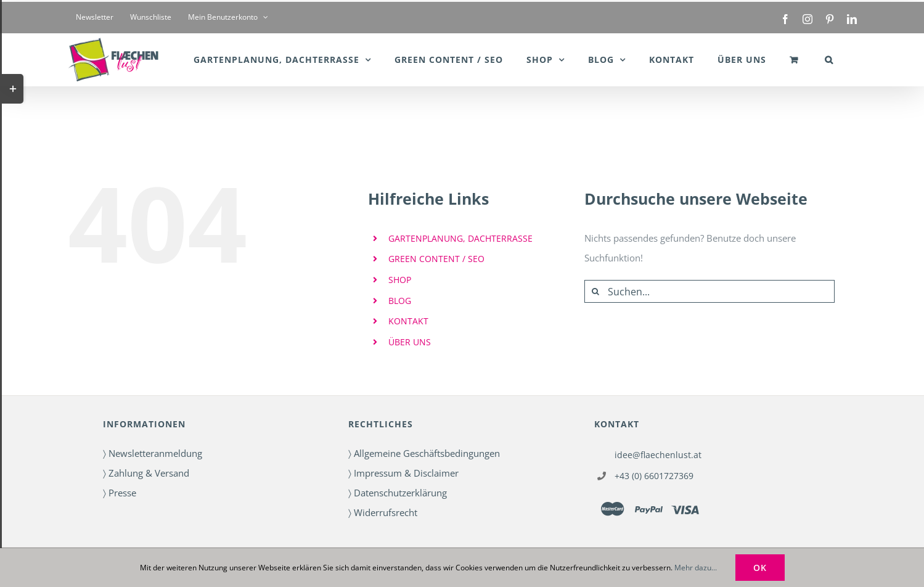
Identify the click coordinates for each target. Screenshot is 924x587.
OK (760, 568)
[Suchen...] (710, 291)
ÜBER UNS (410, 342)
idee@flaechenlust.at (658, 455)
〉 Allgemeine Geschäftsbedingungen (424, 453)
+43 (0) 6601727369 (654, 476)
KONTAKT (408, 321)
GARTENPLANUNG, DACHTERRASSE (460, 238)
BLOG (400, 301)
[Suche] (596, 291)
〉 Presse (120, 493)
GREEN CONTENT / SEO (436, 259)
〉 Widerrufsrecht (383, 512)
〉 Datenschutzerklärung (398, 493)
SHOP (400, 280)
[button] (829, 60)
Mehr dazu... (696, 568)
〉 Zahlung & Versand (146, 473)
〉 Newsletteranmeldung (153, 453)
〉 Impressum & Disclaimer (403, 473)
